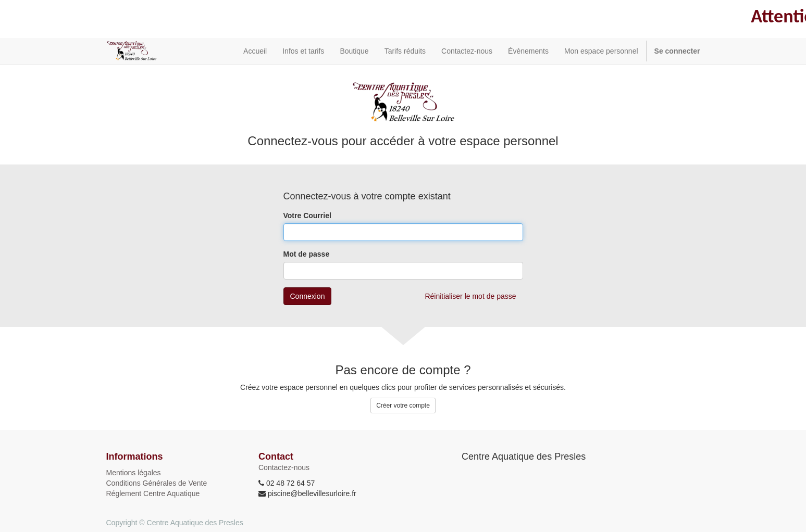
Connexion (308, 296)
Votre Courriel (307, 216)
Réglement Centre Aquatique (153, 493)
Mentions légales (134, 473)
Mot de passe (307, 254)
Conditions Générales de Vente (157, 483)
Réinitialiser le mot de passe (470, 296)
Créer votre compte (403, 406)
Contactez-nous (284, 467)
